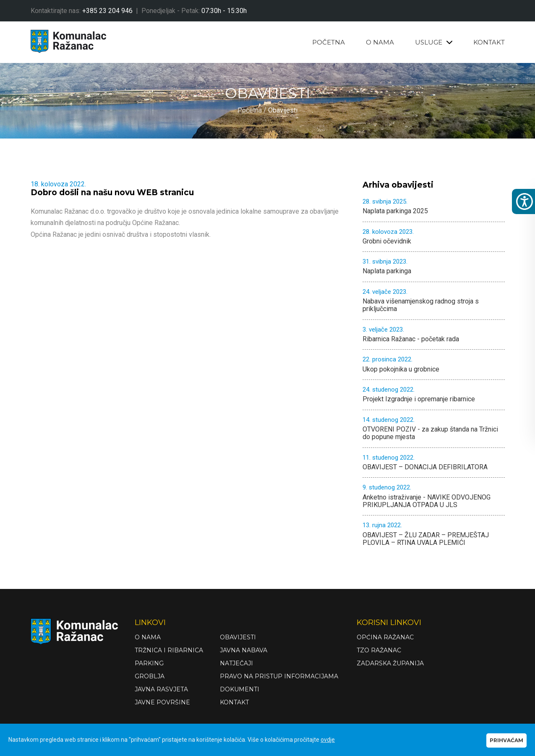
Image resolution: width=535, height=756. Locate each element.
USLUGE (434, 42)
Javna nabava (244, 650)
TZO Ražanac (379, 650)
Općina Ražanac (385, 637)
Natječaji (236, 663)
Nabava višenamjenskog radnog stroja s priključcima (434, 301)
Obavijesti (238, 637)
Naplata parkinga (434, 267)
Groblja (150, 676)
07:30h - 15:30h (224, 11)
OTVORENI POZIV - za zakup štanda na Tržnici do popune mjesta (434, 429)
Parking (149, 663)
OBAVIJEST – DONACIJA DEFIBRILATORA (434, 463)
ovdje (328, 740)
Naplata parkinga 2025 (434, 207)
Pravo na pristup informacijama (279, 676)
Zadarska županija (390, 663)
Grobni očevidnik (434, 237)
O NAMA (380, 42)
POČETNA (329, 42)
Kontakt (234, 702)
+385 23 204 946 (107, 11)
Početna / (253, 111)
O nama (148, 637)
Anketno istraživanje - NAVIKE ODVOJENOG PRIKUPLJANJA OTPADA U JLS (434, 496)
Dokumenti (240, 689)
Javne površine (162, 702)
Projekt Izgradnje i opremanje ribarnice (434, 395)
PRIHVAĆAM (506, 740)
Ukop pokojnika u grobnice (434, 364)
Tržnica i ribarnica (169, 650)
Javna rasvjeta (161, 689)
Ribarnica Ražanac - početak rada (434, 335)
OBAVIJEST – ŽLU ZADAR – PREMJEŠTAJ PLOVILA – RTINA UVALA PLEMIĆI (434, 534)
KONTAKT (489, 42)
